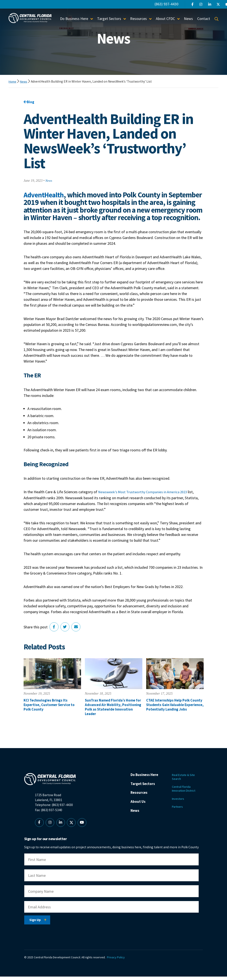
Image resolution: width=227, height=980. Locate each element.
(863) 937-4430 (166, 4)
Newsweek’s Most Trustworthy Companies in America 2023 (146, 500)
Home (13, 81)
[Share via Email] (78, 635)
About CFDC (165, 19)
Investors (179, 803)
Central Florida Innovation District (186, 792)
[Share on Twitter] (66, 635)
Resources (138, 19)
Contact (204, 19)
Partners (178, 811)
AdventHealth (45, 195)
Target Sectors (109, 19)
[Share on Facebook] (54, 635)
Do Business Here (74, 19)
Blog (29, 102)
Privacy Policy (118, 961)
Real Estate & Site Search (185, 780)
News (188, 19)
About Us (138, 812)
